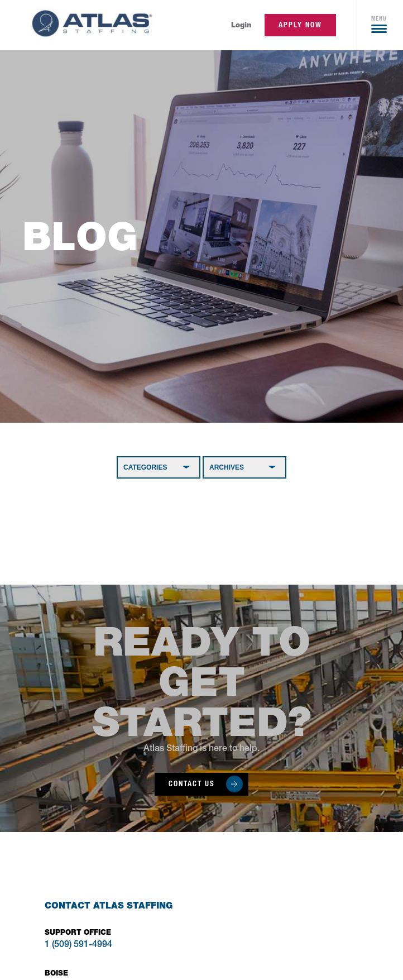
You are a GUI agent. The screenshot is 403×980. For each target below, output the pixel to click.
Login (241, 25)
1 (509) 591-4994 (78, 945)
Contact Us (192, 784)
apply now (300, 25)
